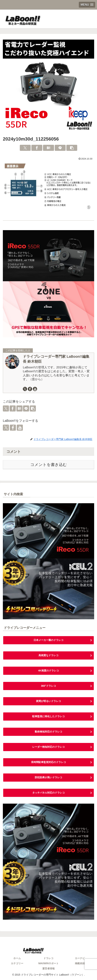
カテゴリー (17, 963)
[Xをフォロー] (25, 389)
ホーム (17, 958)
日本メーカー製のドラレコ (48, 640)
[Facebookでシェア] (37, 148)
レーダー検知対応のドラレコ (48, 747)
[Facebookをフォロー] (30, 389)
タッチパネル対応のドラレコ (48, 793)
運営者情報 (48, 968)
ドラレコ (48, 958)
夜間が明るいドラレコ (48, 701)
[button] (72, 148)
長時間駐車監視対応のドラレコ (48, 762)
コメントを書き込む (49, 465)
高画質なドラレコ (48, 655)
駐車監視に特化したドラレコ (48, 716)
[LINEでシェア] (60, 148)
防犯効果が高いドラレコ (48, 777)
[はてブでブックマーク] (48, 148)
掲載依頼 (80, 963)
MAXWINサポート (48, 963)
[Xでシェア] (25, 148)
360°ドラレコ (49, 686)
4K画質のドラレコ (48, 671)
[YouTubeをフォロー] (35, 389)
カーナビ (80, 958)
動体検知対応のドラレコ (48, 732)
